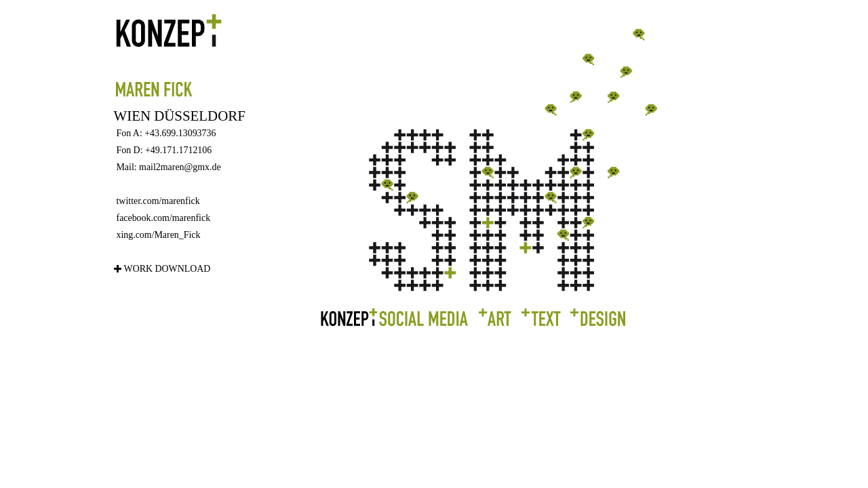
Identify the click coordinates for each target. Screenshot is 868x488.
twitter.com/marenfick (158, 201)
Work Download (167, 269)
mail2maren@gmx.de (180, 167)
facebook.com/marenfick (164, 218)
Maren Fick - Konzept (209, 56)
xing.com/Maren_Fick (159, 235)
